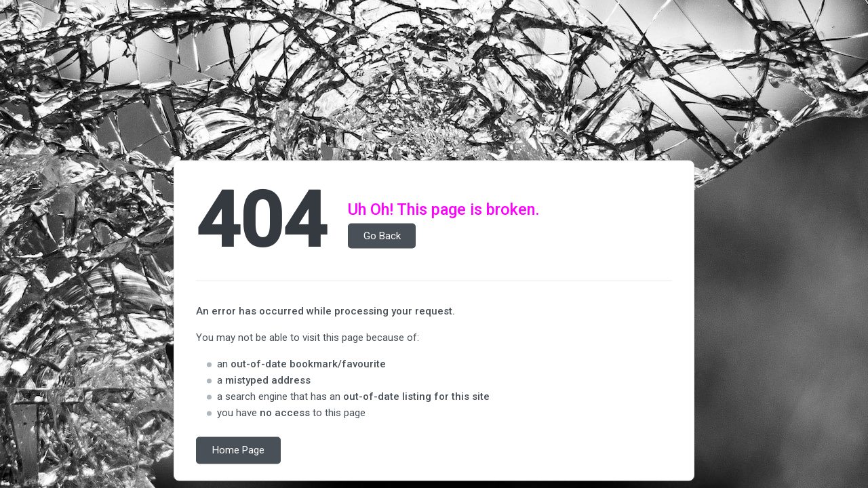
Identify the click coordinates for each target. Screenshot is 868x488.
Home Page (238, 451)
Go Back (382, 236)
